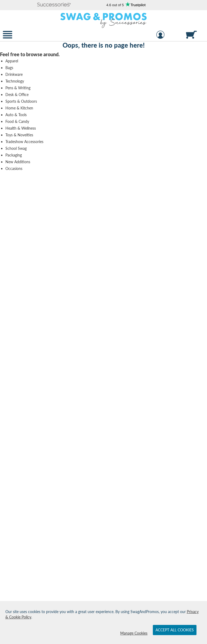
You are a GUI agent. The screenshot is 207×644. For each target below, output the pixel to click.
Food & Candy (17, 121)
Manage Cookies (134, 633)
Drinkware (14, 74)
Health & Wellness (21, 128)
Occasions (14, 168)
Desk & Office (17, 95)
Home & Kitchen (19, 108)
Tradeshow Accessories (24, 142)
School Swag (16, 148)
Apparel (12, 61)
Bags (9, 68)
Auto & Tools (16, 115)
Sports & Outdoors (21, 101)
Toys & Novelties (19, 135)
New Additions (18, 162)
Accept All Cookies (175, 630)
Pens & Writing (18, 88)
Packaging (14, 155)
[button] (54, 5)
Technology (15, 81)
